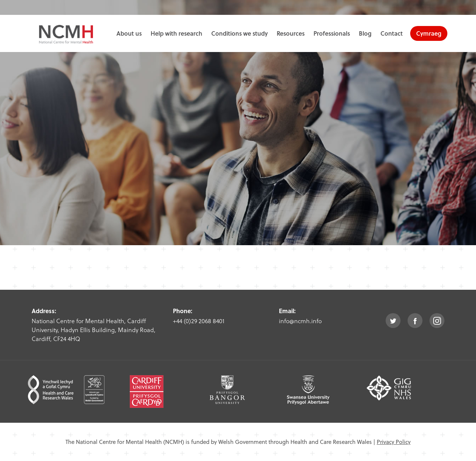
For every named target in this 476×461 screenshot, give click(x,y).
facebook (415, 321)
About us (129, 33)
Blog (365, 33)
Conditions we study (239, 33)
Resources (291, 33)
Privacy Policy (394, 442)
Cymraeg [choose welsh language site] (429, 33)
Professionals (332, 33)
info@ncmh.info (300, 321)
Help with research (176, 33)
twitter (393, 321)
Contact (392, 33)
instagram (437, 321)
